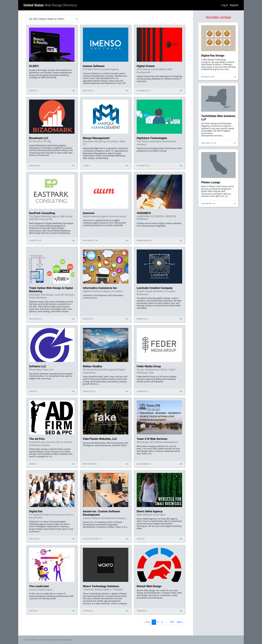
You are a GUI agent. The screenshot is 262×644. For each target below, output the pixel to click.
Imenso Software (94, 66)
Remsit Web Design (149, 586)
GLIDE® (34, 66)
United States (50, 5)
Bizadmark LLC (39, 138)
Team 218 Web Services (152, 439)
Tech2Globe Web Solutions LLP (218, 118)
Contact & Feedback (62, 640)
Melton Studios (93, 366)
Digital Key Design (213, 55)
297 (172, 622)
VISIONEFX (144, 213)
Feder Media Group (149, 366)
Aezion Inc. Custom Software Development (101, 513)
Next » (180, 622)
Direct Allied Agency (150, 511)
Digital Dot (36, 511)
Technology (45, 640)
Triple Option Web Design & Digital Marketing (51, 290)
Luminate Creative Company (155, 288)
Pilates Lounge (211, 182)
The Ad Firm (37, 439)
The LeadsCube (39, 586)
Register (234, 5)
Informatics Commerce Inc (100, 288)
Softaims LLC (38, 366)
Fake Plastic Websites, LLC (100, 439)
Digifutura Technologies (152, 138)
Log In (225, 5)
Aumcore (89, 213)
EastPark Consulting (42, 213)
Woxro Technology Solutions (101, 586)
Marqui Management (96, 138)
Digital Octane (146, 66)
